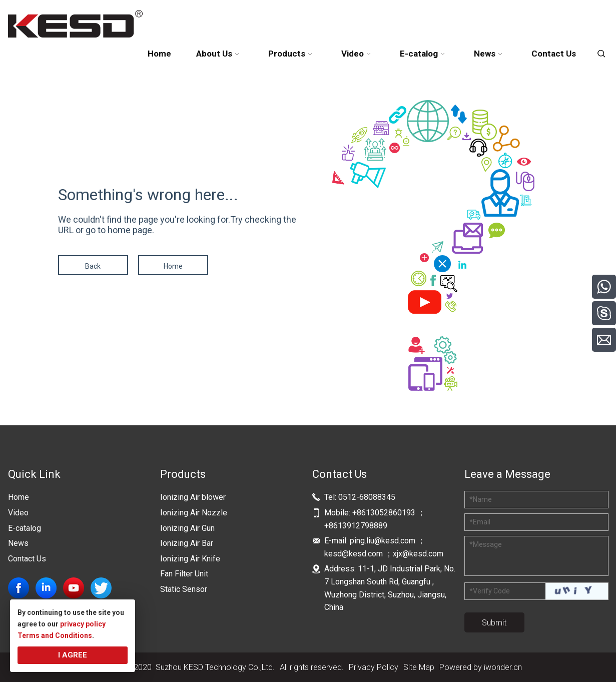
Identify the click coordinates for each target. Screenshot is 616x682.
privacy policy (83, 624)
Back (93, 266)
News (18, 543)
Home (173, 266)
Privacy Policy (374, 667)
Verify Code (490, 591)
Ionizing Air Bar (187, 543)
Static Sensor (184, 589)
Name (481, 499)
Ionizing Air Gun (187, 528)
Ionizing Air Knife (190, 559)
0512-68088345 (367, 497)
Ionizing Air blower (193, 497)
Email (480, 522)
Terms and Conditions (55, 635)
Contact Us (27, 559)
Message (486, 544)
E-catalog (25, 528)
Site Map (419, 667)
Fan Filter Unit (184, 574)
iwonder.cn (503, 667)
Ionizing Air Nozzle (194, 513)
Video (18, 513)
